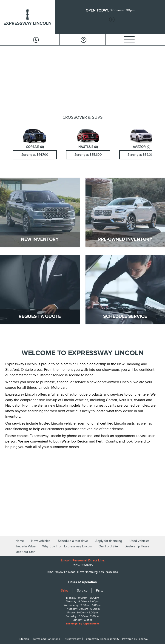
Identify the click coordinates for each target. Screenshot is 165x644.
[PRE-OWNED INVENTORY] (125, 212)
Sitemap (24, 639)
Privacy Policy (72, 639)
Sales (65, 591)
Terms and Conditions (46, 639)
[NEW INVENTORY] (40, 212)
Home (20, 541)
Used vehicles (139, 541)
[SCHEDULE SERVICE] (125, 289)
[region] (82, 78)
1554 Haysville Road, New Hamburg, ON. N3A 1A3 (82, 572)
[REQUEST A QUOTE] (40, 289)
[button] (7, 75)
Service (82, 591)
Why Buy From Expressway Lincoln (67, 546)
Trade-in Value (26, 546)
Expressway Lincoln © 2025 (102, 639)
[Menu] (129, 40)
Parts (100, 591)
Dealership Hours (137, 546)
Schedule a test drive (73, 541)
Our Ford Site (108, 546)
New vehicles (41, 541)
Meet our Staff (25, 552)
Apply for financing (109, 541)
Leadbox (143, 639)
